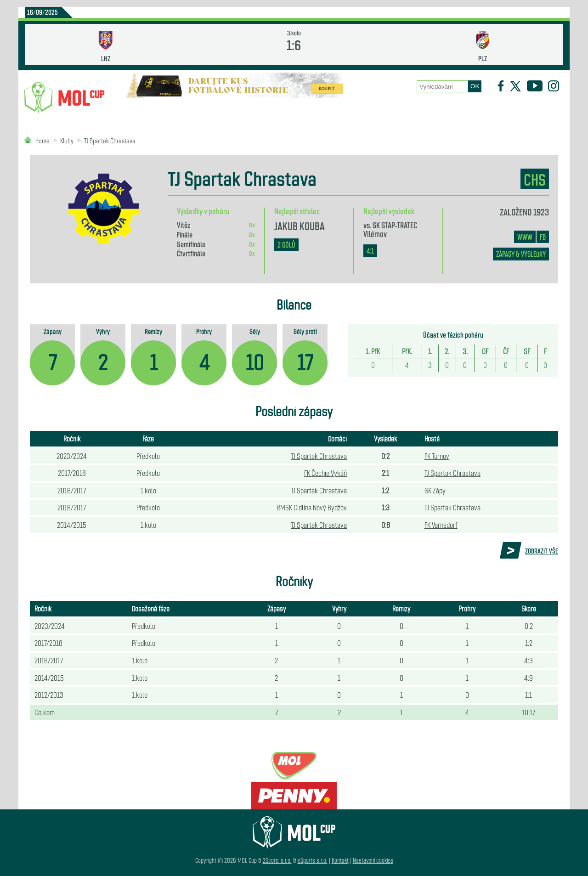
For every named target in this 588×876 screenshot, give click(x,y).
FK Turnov (437, 456)
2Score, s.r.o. (277, 860)
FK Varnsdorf (441, 525)
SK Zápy (435, 490)
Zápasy (348, 110)
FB (543, 237)
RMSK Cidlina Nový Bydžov (312, 507)
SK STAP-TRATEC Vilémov (390, 229)
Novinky (141, 110)
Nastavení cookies (373, 860)
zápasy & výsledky (521, 254)
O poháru (297, 110)
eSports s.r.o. (313, 860)
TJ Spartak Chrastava (110, 140)
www (525, 237)
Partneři (509, 110)
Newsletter (453, 110)
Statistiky (239, 110)
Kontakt (340, 860)
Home (42, 140)
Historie (398, 110)
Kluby (189, 110)
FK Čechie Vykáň (325, 473)
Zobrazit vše (542, 551)
